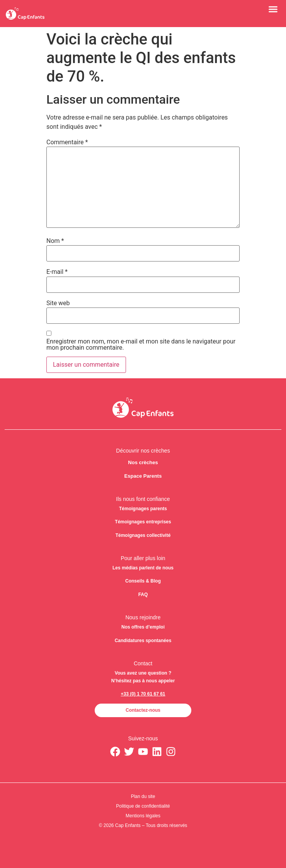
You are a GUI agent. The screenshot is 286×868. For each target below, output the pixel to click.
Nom (55, 241)
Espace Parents (143, 476)
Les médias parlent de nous (143, 568)
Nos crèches (143, 462)
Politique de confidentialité (143, 806)
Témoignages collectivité (143, 535)
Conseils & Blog (143, 581)
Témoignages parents (143, 509)
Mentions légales (143, 816)
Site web (58, 303)
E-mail (57, 272)
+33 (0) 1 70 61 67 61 (143, 694)
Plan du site (143, 796)
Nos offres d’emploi (143, 627)
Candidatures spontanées (143, 641)
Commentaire (67, 142)
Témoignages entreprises (143, 522)
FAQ (143, 595)
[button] (273, 9)
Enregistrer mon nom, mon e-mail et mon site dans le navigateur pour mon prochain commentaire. (141, 345)
